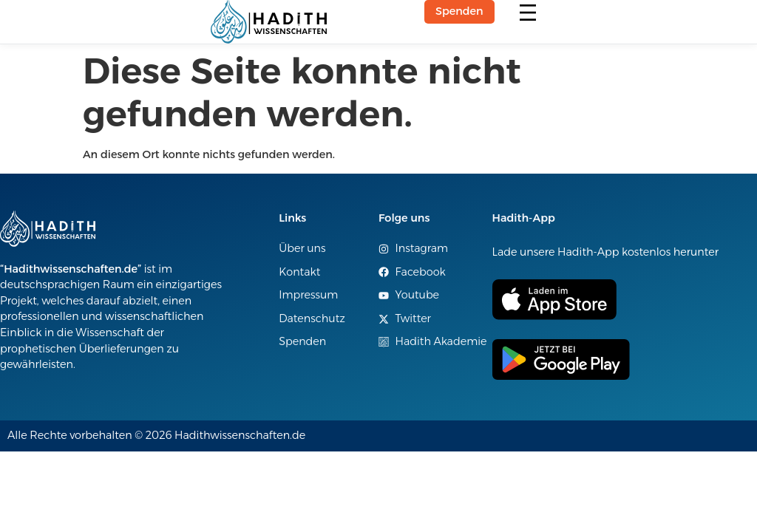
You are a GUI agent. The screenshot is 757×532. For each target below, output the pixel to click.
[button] (528, 14)
